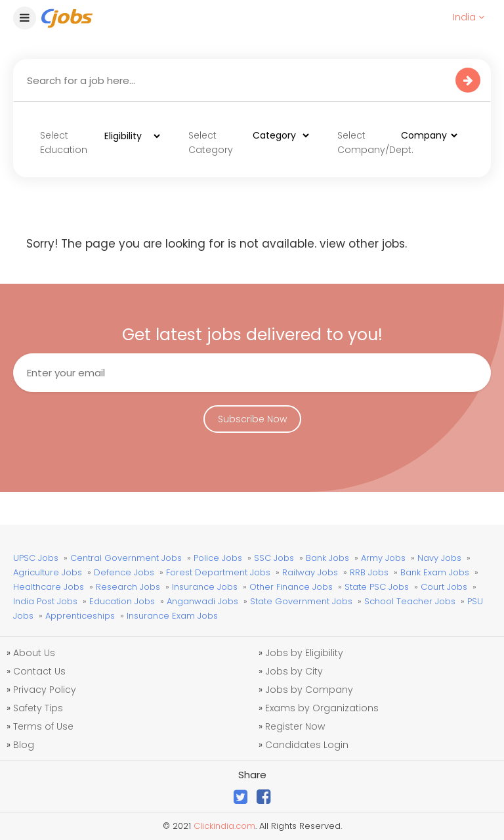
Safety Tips (38, 708)
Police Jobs (218, 558)
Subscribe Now (252, 419)
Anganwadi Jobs (202, 601)
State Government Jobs (301, 601)
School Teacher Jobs (410, 601)
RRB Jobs (369, 572)
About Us (34, 653)
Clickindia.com (224, 826)
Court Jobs (444, 587)
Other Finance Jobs (291, 587)
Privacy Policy (45, 690)
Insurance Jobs (205, 587)
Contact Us (39, 671)
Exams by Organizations (322, 708)
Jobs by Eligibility (304, 653)
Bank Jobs (327, 558)
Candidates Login (307, 745)
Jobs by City (294, 671)
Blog (24, 745)
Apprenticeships (80, 616)
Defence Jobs (124, 572)
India (469, 17)
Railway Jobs (310, 572)
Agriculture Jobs (48, 572)
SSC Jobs (274, 558)
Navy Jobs (439, 558)
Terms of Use (43, 726)
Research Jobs (128, 587)
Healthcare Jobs (49, 587)
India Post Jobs (45, 601)
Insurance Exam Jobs (172, 616)
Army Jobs (383, 558)
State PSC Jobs (377, 587)
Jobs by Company (309, 690)
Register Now (295, 726)
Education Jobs (122, 601)
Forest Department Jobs (218, 572)
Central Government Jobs (126, 558)
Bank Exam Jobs (435, 572)
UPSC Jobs (36, 558)
